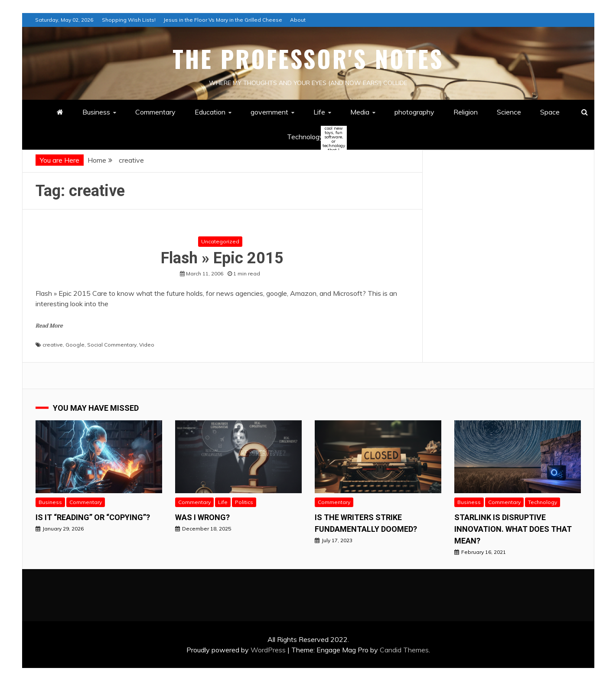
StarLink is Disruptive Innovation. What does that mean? (513, 529)
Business (96, 112)
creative (53, 345)
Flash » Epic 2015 (222, 258)
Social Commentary (112, 345)
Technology (313, 137)
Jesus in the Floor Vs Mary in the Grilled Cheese (223, 20)
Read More (49, 326)
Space (550, 112)
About (298, 20)
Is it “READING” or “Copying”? (93, 517)
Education (210, 112)
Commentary (155, 112)
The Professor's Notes (308, 59)
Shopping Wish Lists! (129, 20)
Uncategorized (220, 241)
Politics (244, 502)
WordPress (268, 650)
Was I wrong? (202, 517)
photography (414, 112)
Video (147, 345)
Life (319, 112)
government (269, 112)
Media (360, 112)
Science (509, 112)
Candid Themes (404, 650)
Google (75, 345)
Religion (466, 112)
